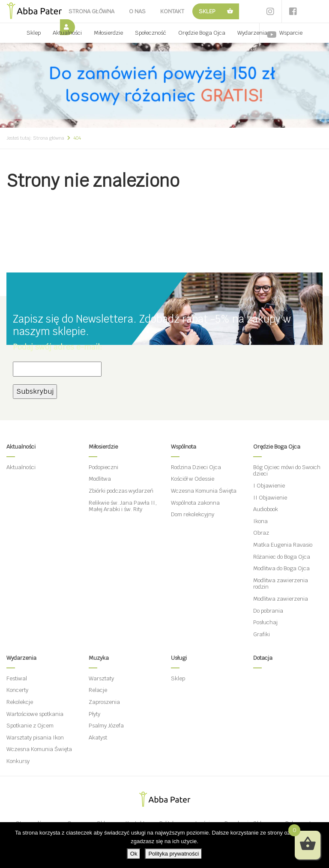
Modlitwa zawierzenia (281, 599)
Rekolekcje (20, 702)
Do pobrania (268, 611)
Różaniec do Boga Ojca (282, 557)
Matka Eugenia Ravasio (283, 545)
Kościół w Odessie (193, 479)
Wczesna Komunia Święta (204, 491)
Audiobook (266, 509)
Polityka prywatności (173, 854)
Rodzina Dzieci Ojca (196, 467)
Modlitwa (100, 479)
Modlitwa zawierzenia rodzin (281, 584)
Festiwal (17, 678)
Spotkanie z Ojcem (30, 726)
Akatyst (98, 738)
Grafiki (262, 634)
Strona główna (91, 11)
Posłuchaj (265, 622)
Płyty (94, 714)
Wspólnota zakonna (195, 503)
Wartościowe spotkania (35, 714)
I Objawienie (269, 486)
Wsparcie (291, 33)
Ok (134, 854)
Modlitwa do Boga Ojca (281, 568)
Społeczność (151, 33)
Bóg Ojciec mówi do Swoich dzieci (287, 471)
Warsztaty (101, 678)
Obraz (261, 533)
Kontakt (172, 11)
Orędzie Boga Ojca (202, 33)
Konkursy (18, 761)
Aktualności (67, 33)
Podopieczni (103, 467)
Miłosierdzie (108, 33)
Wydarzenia (252, 33)
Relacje (98, 690)
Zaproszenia (104, 702)
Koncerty (17, 690)
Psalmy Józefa (106, 726)
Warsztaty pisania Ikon (35, 738)
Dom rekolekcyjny (193, 514)
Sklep (207, 11)
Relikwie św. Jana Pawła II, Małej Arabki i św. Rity (123, 506)
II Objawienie (270, 498)
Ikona (260, 521)
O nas (137, 11)
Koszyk (230, 11)
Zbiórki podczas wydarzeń (121, 491)
